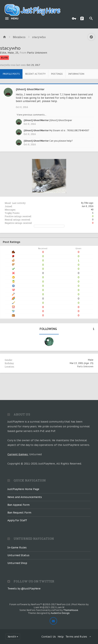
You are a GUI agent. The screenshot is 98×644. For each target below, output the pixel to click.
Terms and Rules (76, 637)
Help (61, 637)
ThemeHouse (71, 610)
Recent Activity (35, 74)
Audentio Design (60, 613)
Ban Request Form (19, 513)
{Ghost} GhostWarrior (30, 89)
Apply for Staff (17, 520)
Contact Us (49, 637)
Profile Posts (11, 74)
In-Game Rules (17, 548)
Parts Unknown (85, 366)
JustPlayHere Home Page (23, 489)
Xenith (12, 637)
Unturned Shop (17, 563)
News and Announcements (25, 497)
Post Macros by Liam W (61, 606)
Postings (57, 74)
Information (76, 74)
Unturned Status (18, 555)
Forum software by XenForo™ (40, 604)
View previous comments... (32, 115)
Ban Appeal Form (19, 505)
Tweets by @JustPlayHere (24, 589)
